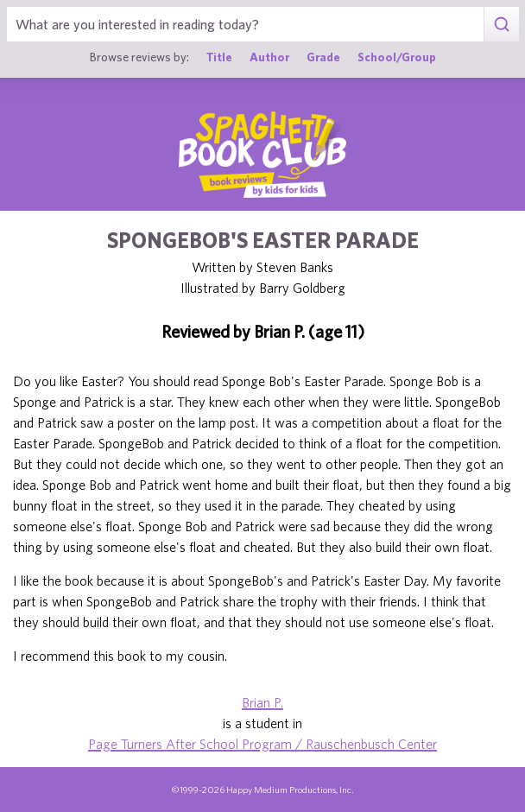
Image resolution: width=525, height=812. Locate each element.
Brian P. (262, 702)
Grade (323, 57)
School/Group (397, 57)
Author (269, 57)
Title (219, 57)
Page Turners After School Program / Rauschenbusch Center (262, 744)
